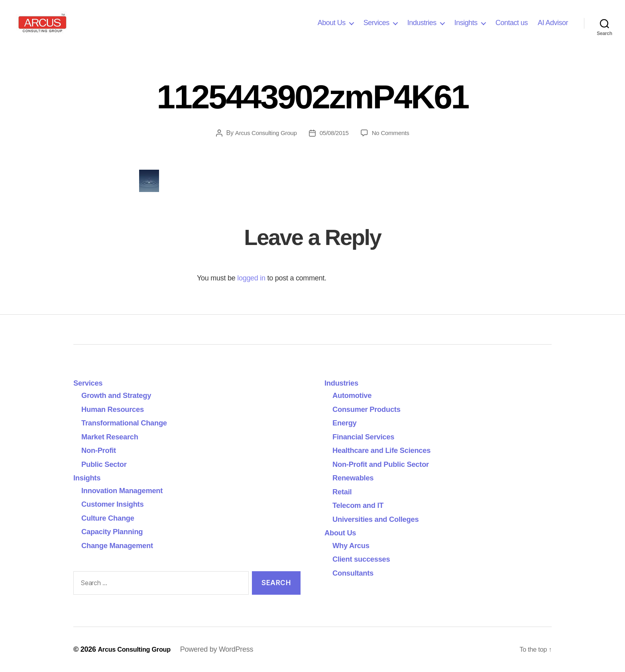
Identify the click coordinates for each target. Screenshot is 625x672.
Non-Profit (101, 450)
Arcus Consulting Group (264, 133)
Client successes (366, 559)
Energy (346, 422)
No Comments (393, 133)
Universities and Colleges (382, 519)
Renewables (356, 477)
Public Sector (107, 464)
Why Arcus (354, 545)
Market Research (114, 436)
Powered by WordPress (225, 649)
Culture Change (112, 518)
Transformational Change (131, 422)
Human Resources (117, 409)
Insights (466, 23)
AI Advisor (553, 23)
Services (376, 23)
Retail (344, 491)
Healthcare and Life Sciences (389, 450)
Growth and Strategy (121, 395)
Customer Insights (119, 504)
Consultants (356, 573)
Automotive (355, 395)
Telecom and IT (362, 505)
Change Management (123, 545)
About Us (332, 23)
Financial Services (368, 436)
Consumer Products (371, 409)
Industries (422, 23)
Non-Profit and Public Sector (388, 464)
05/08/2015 (335, 133)
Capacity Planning (117, 531)
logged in (251, 278)
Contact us (512, 23)
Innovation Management (128, 490)
